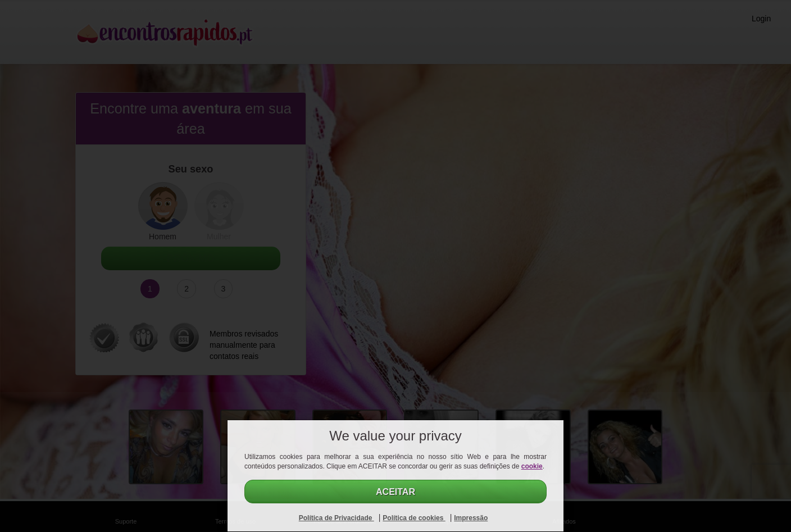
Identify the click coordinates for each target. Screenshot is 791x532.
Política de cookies (414, 518)
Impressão (471, 518)
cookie (532, 466)
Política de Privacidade (337, 518)
